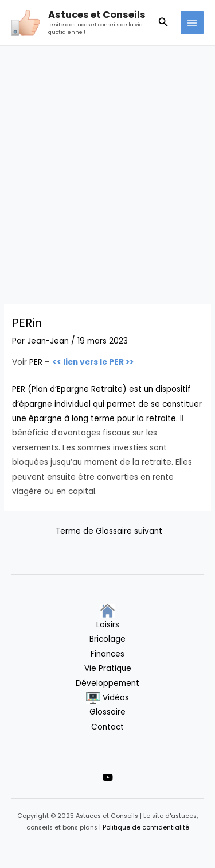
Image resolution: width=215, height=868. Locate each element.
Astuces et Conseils (97, 15)
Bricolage (107, 639)
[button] (163, 23)
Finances (107, 654)
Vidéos (107, 698)
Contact (107, 727)
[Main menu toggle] (192, 23)
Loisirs (108, 625)
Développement (107, 683)
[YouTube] (108, 777)
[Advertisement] (107, 159)
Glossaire (107, 712)
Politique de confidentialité (146, 828)
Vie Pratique (108, 668)
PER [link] (36, 362)
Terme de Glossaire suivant (109, 531)
